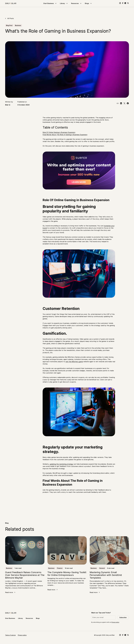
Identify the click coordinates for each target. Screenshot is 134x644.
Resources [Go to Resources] (77, 3)
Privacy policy (115, 622)
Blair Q (8, 105)
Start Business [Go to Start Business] (50, 3)
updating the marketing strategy (61, 464)
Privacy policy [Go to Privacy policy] (22, 635)
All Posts (11, 18)
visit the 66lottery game (74, 362)
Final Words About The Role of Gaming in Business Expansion (65, 135)
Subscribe (123, 617)
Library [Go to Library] (64, 3)
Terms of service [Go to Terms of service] (10, 635)
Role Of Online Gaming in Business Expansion (59, 132)
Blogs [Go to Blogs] (89, 3)
